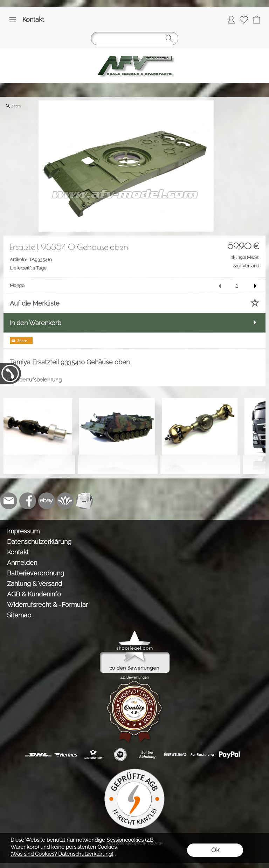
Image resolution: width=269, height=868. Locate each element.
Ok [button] (215, 850)
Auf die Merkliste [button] (35, 303)
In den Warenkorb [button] (36, 323)
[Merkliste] (244, 20)
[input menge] (237, 285)
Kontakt (33, 19)
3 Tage (28, 268)
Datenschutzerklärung (39, 542)
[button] (13, 20)
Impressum (23, 531)
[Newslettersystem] (84, 501)
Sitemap (19, 615)
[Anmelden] (231, 20)
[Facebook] (28, 501)
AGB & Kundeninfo (34, 594)
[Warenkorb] (256, 20)
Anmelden (22, 563)
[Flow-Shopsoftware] (65, 501)
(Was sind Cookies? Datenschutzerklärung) (62, 854)
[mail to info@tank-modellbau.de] (9, 501)
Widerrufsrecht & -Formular (47, 605)
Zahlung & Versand (35, 584)
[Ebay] (47, 501)
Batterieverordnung (36, 573)
